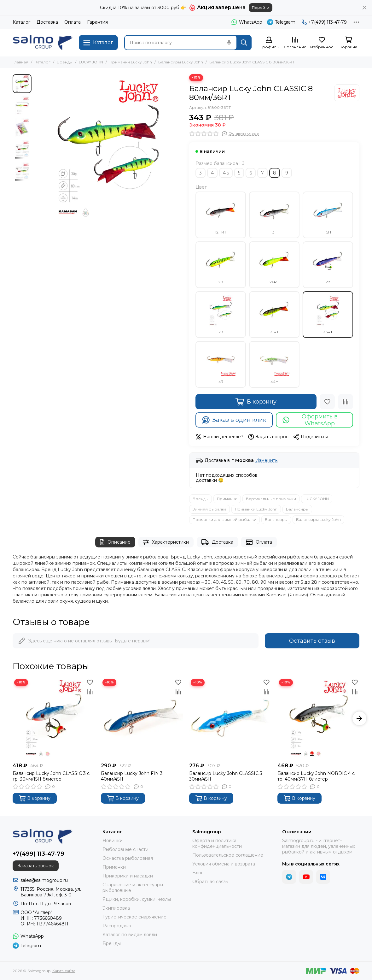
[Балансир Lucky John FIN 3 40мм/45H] (142, 718)
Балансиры (297, 509)
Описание (115, 542)
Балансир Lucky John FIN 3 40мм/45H (132, 776)
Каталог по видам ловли (130, 935)
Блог (198, 873)
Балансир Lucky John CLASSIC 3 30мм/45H (226, 776)
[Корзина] (348, 43)
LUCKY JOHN (91, 62)
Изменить (266, 460)
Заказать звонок (36, 866)
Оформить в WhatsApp (310, 420)
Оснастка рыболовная (128, 858)
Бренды (65, 62)
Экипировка (116, 908)
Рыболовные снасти (125, 849)
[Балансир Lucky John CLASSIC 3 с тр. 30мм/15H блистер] (54, 718)
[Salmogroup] (43, 43)
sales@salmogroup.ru (44, 880)
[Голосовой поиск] (229, 43)
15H (328, 215)
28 (328, 265)
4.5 (226, 173)
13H (274, 215)
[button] (359, 718)
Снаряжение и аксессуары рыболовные (133, 888)
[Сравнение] (295, 43)
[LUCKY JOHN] (347, 93)
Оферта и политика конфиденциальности (217, 843)
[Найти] (244, 43)
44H (274, 364)
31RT (274, 315)
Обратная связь (210, 882)
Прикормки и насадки (128, 876)
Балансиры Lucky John (181, 62)
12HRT (221, 215)
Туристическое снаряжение (134, 917)
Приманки (227, 499)
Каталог (21, 22)
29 (221, 315)
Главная (20, 62)
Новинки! (113, 841)
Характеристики (166, 542)
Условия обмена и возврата (224, 864)
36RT (328, 315)
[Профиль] (269, 43)
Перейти (261, 7)
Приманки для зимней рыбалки (224, 520)
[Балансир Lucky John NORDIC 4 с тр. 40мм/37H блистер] (318, 718)
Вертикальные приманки (271, 499)
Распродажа (117, 926)
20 (221, 265)
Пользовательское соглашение (228, 855)
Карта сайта (64, 971)
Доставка (47, 22)
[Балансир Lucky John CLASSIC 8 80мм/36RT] (109, 148)
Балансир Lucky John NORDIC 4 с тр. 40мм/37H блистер (316, 776)
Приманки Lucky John (131, 62)
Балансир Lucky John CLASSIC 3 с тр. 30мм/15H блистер (51, 776)
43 (221, 364)
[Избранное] (322, 43)
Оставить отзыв (312, 641)
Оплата (73, 22)
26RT (274, 265)
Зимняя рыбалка (209, 509)
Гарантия (97, 22)
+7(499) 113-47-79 (324, 22)
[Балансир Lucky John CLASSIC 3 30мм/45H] (230, 718)
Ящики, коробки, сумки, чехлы (137, 899)
